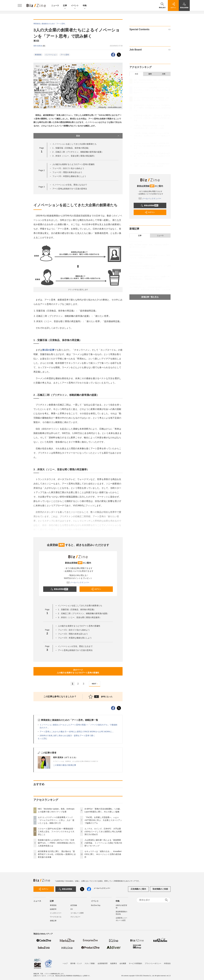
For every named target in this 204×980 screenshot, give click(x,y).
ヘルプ (65, 962)
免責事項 (114, 962)
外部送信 (167, 962)
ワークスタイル (56, 917)
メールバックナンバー (78, 582)
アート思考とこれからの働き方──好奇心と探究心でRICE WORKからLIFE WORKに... (77, 732)
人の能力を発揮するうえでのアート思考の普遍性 (73, 164)
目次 (98, 136)
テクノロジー (75, 917)
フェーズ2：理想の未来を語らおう (67, 172)
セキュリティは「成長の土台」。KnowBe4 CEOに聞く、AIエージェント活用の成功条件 (103, 854)
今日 (136, 74)
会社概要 (123, 962)
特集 (85, 6)
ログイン (96, 589)
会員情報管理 (103, 962)
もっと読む (42, 738)
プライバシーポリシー (153, 962)
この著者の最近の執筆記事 (65, 765)
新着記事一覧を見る (150, 297)
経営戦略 (74, 905)
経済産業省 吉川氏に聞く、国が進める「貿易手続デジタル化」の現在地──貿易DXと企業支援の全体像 (57, 854)
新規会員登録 (59, 589)
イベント (75, 6)
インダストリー (56, 913)
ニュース (55, 5)
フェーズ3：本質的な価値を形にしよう (69, 176)
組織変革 (53, 909)
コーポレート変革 (77, 913)
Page (42, 170)
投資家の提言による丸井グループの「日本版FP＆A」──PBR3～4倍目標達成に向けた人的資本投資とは (57, 843)
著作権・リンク (76, 962)
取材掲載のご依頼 (160, 889)
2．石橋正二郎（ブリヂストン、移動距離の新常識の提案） (78, 152)
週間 (150, 74)
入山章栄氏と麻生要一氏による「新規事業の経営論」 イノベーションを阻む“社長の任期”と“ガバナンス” (103, 843)
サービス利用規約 (135, 962)
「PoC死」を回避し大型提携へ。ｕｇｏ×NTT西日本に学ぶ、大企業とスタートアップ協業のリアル (103, 820)
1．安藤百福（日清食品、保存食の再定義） (71, 148)
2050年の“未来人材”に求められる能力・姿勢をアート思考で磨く (67, 736)
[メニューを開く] (20, 5)
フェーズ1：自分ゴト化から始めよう (68, 168)
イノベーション (51, 55)
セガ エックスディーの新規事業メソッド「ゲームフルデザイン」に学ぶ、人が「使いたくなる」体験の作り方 (56, 820)
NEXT (95, 684)
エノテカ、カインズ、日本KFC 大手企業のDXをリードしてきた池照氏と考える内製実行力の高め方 (103, 832)
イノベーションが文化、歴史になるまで (70, 185)
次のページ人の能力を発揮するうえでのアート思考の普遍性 (78, 671)
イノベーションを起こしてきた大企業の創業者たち (74, 144)
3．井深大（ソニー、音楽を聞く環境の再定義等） (74, 156)
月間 (164, 74)
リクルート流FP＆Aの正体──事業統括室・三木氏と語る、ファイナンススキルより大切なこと (56, 832)
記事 (65, 6)
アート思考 (65, 55)
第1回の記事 (48, 350)
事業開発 (38, 55)
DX (72, 909)
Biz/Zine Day (96, 905)
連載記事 (53, 921)
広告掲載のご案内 (138, 889)
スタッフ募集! (90, 962)
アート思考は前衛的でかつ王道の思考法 (70, 189)
